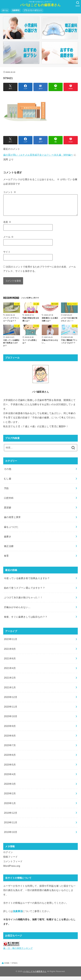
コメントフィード (13, 865)
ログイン (8, 856)
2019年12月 (11, 816)
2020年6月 (10, 758)
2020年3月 (10, 787)
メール (8, 240)
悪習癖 (8, 511)
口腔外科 (9, 501)
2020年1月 (10, 807)
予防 (6, 492)
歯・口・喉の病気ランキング (18, 952)
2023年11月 (11, 643)
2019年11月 (11, 826)
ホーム (5, 10)
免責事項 (16, 10)
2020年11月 (11, 710)
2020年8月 (10, 739)
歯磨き (8, 540)
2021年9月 (10, 652)
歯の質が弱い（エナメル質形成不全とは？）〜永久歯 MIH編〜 (38, 155)
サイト (7, 255)
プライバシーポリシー (33, 10)
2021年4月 (10, 672)
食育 (6, 559)
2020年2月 (10, 797)
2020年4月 (10, 778)
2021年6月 (10, 662)
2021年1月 (10, 691)
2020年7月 (10, 749)
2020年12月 (11, 701)
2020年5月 (10, 768)
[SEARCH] (78, 4)
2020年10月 (11, 720)
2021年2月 (10, 681)
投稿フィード (10, 860)
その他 (8, 472)
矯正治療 (9, 550)
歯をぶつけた (11, 530)
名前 (7, 225)
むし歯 (8, 482)
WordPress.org (12, 869)
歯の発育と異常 (12, 521)
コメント (10, 192)
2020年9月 (10, 730)
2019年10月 (11, 836)
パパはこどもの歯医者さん (40, 5)
